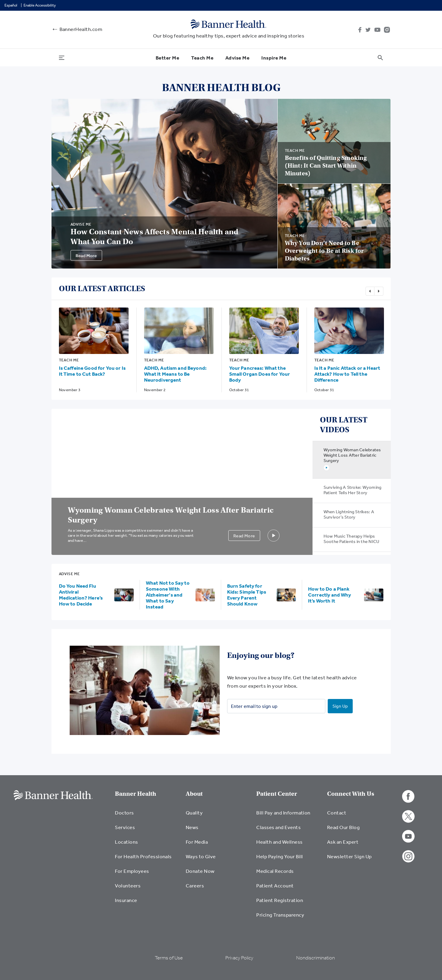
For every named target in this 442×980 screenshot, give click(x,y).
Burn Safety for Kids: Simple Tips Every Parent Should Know (247, 595)
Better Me (167, 58)
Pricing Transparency (280, 915)
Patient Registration (280, 900)
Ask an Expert (343, 842)
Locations (126, 842)
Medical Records (275, 871)
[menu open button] (62, 58)
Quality (194, 813)
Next (379, 291)
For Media (197, 842)
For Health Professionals (143, 856)
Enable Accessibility (40, 5)
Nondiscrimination (316, 958)
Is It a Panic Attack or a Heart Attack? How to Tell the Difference (347, 374)
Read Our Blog (343, 827)
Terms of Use (169, 958)
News (192, 827)
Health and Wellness (279, 842)
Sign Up (340, 706)
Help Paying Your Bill (279, 856)
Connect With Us (351, 794)
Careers (195, 885)
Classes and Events (278, 827)
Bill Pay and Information (283, 813)
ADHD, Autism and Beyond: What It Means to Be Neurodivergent (175, 374)
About (194, 794)
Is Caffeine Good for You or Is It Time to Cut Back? (92, 371)
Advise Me (237, 58)
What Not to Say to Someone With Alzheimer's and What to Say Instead (168, 595)
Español (11, 5)
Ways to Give (201, 856)
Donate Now (200, 871)
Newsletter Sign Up (349, 856)
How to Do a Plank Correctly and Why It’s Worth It (330, 595)
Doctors (124, 813)
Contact (337, 813)
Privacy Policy (239, 958)
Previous (370, 291)
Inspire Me (274, 58)
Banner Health (136, 794)
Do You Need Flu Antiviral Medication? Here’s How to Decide (81, 595)
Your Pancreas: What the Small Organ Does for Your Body (260, 374)
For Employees (132, 871)
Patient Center (277, 794)
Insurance (126, 900)
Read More (86, 256)
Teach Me (202, 58)
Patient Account (275, 885)
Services (125, 827)
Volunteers (128, 885)
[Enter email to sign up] (276, 706)
